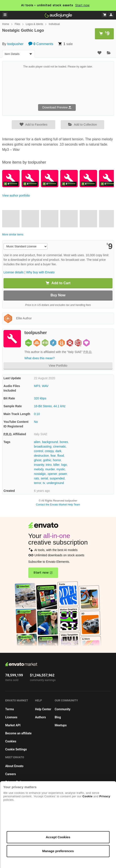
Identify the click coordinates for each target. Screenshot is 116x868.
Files (17, 24)
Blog (58, 717)
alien (37, 442)
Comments (41, 44)
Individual (54, 24)
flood (61, 456)
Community (62, 709)
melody (39, 469)
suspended (57, 478)
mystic (61, 469)
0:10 (37, 414)
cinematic (60, 446)
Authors (40, 717)
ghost (38, 460)
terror (38, 483)
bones (64, 442)
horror (57, 460)
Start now (82, 5)
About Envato (14, 766)
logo (64, 465)
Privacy (105, 796)
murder (50, 469)
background (50, 442)
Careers (11, 774)
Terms (10, 709)
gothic (47, 460)
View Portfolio (58, 366)
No (36, 422)
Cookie (87, 796)
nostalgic (40, 474)
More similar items (13, 235)
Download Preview (57, 107)
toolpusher (15, 44)
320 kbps (40, 398)
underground (55, 483)
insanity (39, 465)
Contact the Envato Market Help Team (58, 505)
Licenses (11, 717)
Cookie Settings (16, 749)
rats (36, 478)
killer (56, 465)
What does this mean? (40, 358)
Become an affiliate (18, 733)
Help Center (43, 709)
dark (58, 451)
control (39, 451)
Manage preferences (58, 851)
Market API (13, 725)
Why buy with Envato (40, 272)
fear (53, 456)
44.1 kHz (60, 406)
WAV (45, 386)
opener (52, 474)
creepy (49, 451)
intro (49, 465)
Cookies (11, 741)
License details (14, 272)
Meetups (61, 725)
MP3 (37, 386)
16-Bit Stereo (43, 406)
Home (6, 24)
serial (44, 478)
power (63, 474)
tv (44, 483)
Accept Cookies (58, 837)
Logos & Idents (34, 24)
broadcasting (43, 446)
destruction (41, 456)
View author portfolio (16, 195)
